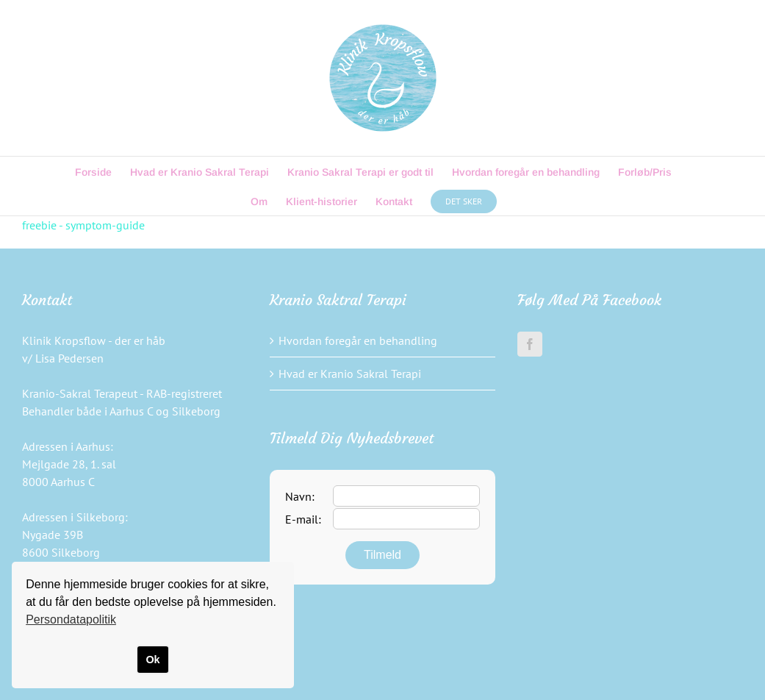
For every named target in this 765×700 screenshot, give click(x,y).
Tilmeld (382, 555)
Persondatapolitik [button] (71, 619)
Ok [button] (152, 660)
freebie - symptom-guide (83, 225)
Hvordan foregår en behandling (358, 340)
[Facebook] (530, 344)
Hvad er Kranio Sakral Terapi (350, 374)
